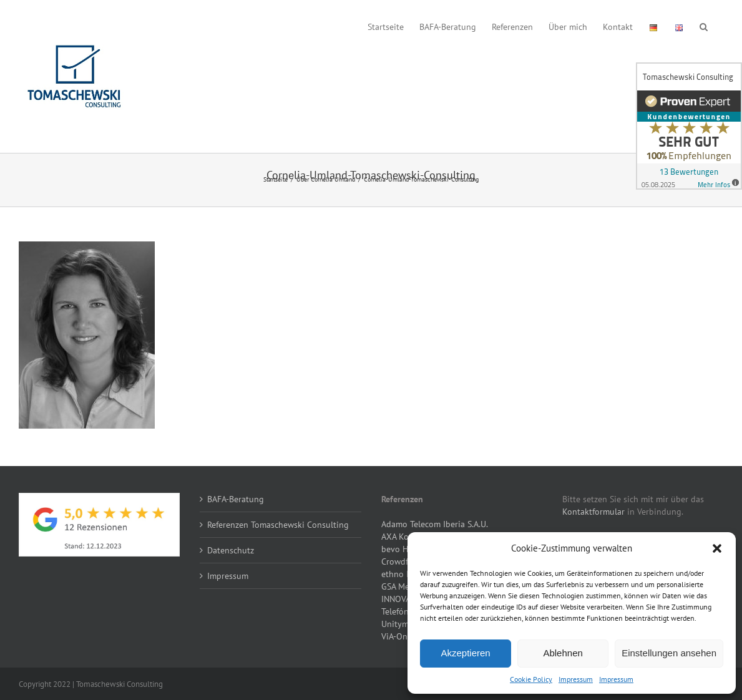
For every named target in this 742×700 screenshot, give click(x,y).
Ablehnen (563, 653)
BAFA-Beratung (236, 499)
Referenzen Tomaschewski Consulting (278, 525)
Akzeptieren (465, 653)
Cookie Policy (531, 679)
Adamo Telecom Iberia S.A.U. (435, 524)
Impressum (576, 679)
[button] (717, 548)
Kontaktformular (593, 512)
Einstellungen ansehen (669, 653)
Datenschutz (231, 550)
